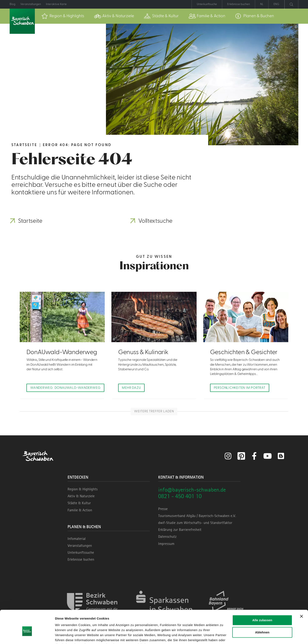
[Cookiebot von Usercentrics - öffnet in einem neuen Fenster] (27, 636)
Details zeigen (66, 636)
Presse (163, 509)
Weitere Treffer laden (154, 412)
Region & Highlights (83, 489)
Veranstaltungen (80, 546)
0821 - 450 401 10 (180, 496)
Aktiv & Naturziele (81, 496)
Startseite (24, 145)
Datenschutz (167, 537)
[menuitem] (63, 16)
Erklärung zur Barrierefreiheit (180, 530)
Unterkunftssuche (81, 553)
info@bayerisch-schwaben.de (192, 490)
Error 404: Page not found (77, 145)
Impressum (166, 544)
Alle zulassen (262, 599)
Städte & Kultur (79, 503)
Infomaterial (77, 539)
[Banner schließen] (301, 595)
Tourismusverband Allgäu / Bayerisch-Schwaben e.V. (197, 516)
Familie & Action (80, 510)
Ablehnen (262, 611)
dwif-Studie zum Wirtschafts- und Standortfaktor (195, 523)
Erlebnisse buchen (81, 560)
